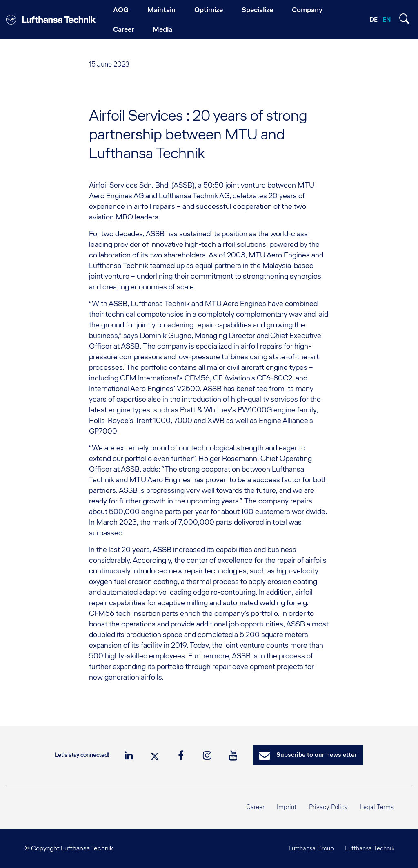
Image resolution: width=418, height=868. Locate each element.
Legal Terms (377, 807)
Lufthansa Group (309, 848)
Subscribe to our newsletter (308, 756)
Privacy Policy (328, 807)
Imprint (287, 807)
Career (255, 807)
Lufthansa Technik (369, 848)
